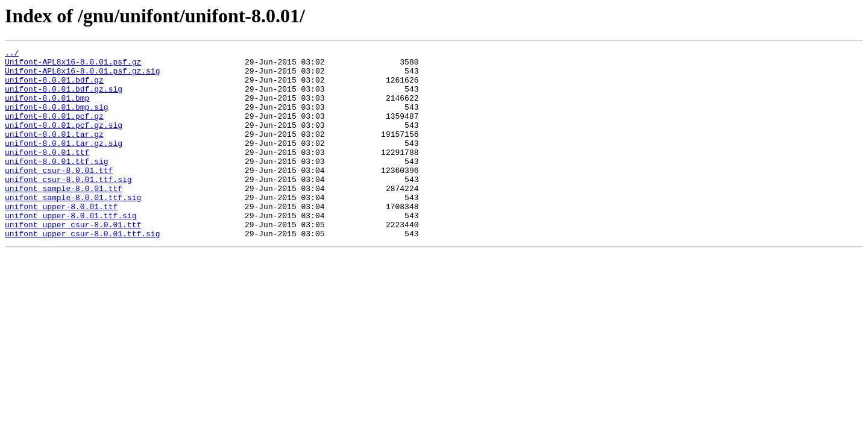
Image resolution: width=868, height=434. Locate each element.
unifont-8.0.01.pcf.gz (54, 130)
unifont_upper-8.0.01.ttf (61, 239)
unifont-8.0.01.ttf (47, 174)
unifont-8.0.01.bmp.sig (57, 119)
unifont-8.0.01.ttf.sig (57, 184)
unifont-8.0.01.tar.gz (54, 152)
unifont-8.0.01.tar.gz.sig (64, 163)
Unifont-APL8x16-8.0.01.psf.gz (73, 65)
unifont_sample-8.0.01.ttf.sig (73, 228)
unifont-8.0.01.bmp (47, 108)
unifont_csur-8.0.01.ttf (59, 195)
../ (12, 54)
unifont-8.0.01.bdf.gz (54, 87)
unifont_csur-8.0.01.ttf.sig (68, 206)
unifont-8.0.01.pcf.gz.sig (64, 141)
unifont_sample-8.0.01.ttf (64, 217)
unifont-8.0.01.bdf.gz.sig (64, 98)
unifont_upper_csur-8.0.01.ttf (73, 260)
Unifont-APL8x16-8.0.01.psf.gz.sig (82, 76)
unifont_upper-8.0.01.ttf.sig (71, 250)
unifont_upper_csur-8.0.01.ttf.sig (82, 271)
